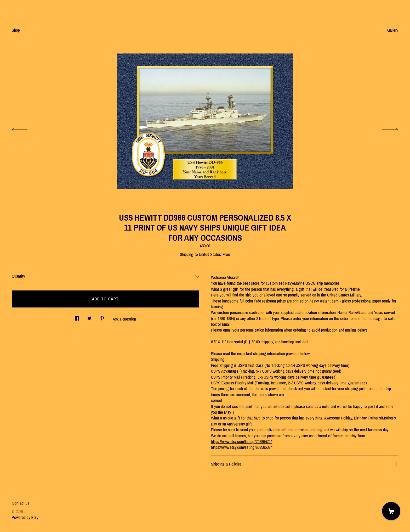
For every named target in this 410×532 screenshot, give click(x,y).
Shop (16, 30)
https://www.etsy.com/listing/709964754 (242, 441)
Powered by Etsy (25, 517)
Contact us (21, 503)
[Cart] (391, 511)
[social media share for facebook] (77, 317)
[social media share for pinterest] (102, 317)
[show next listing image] (385, 128)
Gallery (393, 30)
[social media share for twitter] (90, 317)
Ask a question (124, 319)
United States (210, 254)
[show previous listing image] (25, 128)
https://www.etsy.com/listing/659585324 (242, 447)
